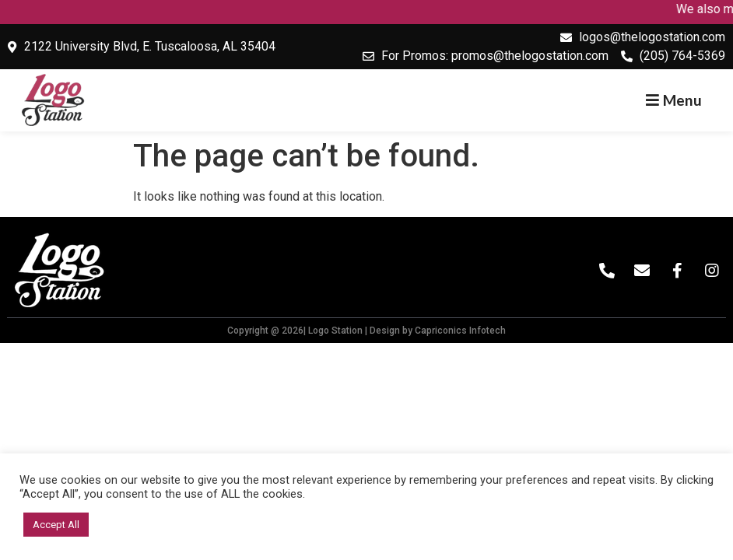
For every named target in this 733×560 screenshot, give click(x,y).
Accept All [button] (56, 525)
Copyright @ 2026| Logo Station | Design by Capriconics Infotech (366, 331)
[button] (674, 100)
